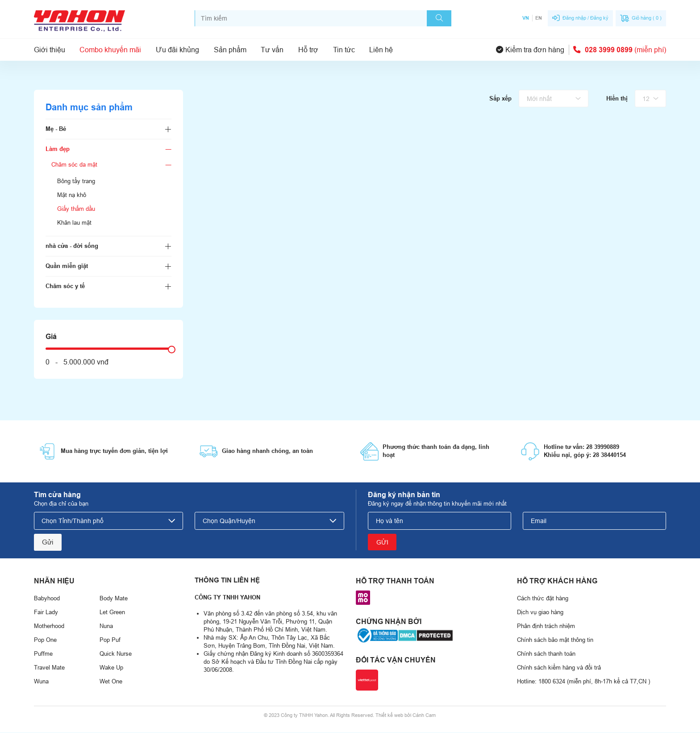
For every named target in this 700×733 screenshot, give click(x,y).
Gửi (48, 542)
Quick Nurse (116, 655)
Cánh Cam (424, 716)
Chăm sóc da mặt (74, 165)
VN (526, 18)
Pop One (45, 641)
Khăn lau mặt (74, 223)
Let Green (112, 613)
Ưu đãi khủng (177, 50)
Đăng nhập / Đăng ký (585, 18)
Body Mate (114, 599)
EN (539, 18)
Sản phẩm (230, 50)
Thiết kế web (389, 716)
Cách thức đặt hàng (543, 599)
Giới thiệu (50, 50)
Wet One (111, 682)
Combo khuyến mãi (110, 50)
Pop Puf (110, 641)
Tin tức (344, 50)
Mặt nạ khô (72, 195)
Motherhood (49, 627)
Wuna (41, 682)
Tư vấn (272, 50)
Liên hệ (381, 50)
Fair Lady (46, 613)
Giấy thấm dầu (76, 209)
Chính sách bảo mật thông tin (555, 641)
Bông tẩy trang (76, 181)
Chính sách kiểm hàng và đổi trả (559, 668)
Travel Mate (49, 668)
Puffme (43, 655)
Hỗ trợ (308, 50)
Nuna (106, 627)
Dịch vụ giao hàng (540, 613)
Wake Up (111, 668)
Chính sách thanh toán (546, 655)
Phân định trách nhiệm (546, 627)
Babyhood (47, 599)
